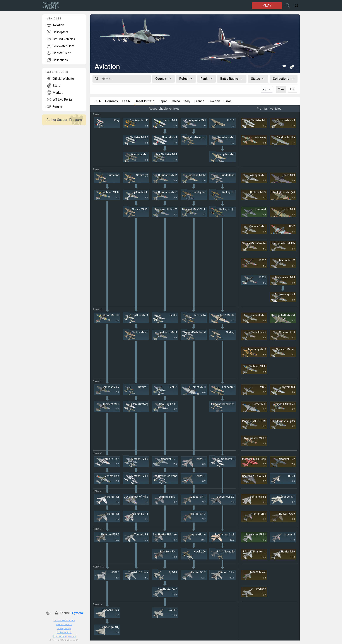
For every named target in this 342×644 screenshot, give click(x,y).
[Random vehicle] (292, 67)
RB (265, 89)
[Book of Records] (284, 67)
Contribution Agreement (64, 636)
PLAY (267, 5)
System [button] (78, 613)
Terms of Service (64, 624)
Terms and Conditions (64, 621)
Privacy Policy (64, 628)
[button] (48, 613)
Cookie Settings (64, 632)
